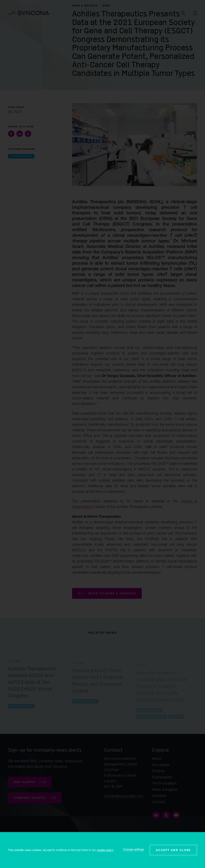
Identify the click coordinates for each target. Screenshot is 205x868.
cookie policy (105, 850)
